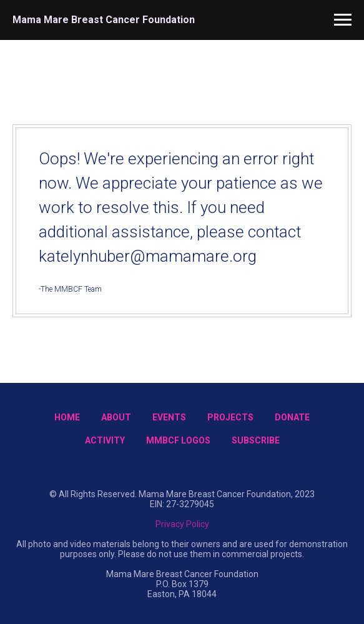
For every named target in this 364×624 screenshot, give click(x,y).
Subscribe (256, 440)
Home (67, 417)
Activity (105, 440)
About (116, 417)
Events (169, 417)
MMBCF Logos (178, 440)
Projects (230, 417)
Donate (292, 417)
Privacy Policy (182, 524)
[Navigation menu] (343, 20)
